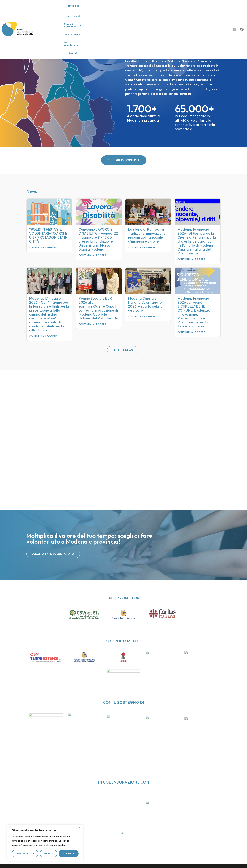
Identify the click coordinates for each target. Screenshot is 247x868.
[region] (45, 843)
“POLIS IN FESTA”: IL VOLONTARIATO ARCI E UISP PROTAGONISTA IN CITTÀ (48, 235)
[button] (117, 9)
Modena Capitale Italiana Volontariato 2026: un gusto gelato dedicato (145, 304)
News (144, 9)
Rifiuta (48, 854)
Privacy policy (47, 862)
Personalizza (25, 854)
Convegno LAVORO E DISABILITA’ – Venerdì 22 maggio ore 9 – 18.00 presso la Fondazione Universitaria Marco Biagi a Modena (98, 239)
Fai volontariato (159, 9)
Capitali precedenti (117, 9)
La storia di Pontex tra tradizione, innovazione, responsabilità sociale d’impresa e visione (147, 235)
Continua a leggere (43, 247)
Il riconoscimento (93, 9)
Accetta (69, 854)
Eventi (136, 9)
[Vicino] (80, 828)
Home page (74, 9)
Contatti (175, 9)
